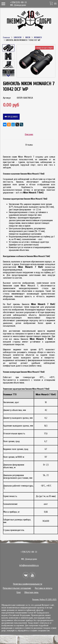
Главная (6, 37)
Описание (29, 134)
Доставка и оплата (43, 588)
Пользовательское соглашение (17, 588)
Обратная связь (31, 592)
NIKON (28, 37)
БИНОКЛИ (18, 37)
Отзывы (29, 145)
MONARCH (38, 37)
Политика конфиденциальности (28, 584)
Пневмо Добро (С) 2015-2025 (44, 600)
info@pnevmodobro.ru (29, 565)
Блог (19, 592)
